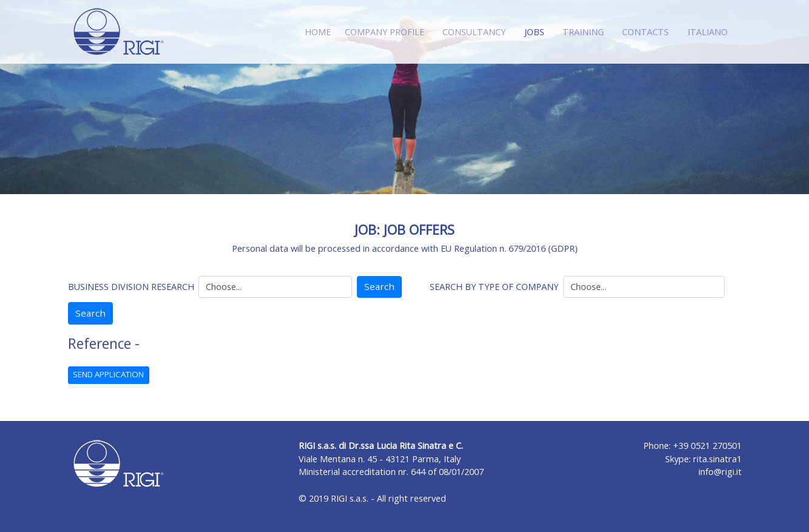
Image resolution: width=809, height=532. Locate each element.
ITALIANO (708, 32)
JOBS (537, 31)
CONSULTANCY (474, 32)
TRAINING (583, 32)
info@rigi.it (720, 472)
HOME (318, 32)
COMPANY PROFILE (384, 32)
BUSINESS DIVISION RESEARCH (131, 287)
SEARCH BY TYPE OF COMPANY (494, 287)
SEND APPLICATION (108, 374)
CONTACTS (645, 32)
